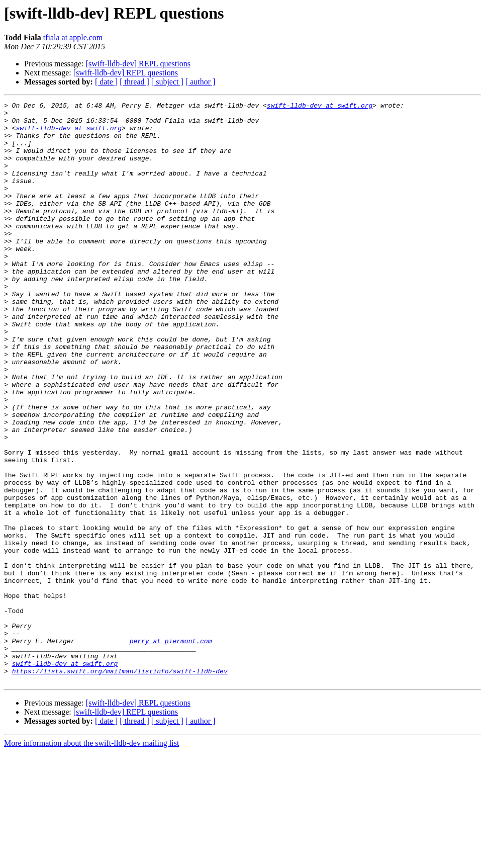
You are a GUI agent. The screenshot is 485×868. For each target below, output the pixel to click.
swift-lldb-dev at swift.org (320, 107)
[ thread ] (134, 82)
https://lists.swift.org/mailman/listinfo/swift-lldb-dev (120, 786)
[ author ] (201, 82)
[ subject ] (167, 82)
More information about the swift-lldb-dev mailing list (91, 859)
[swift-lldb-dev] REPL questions (138, 64)
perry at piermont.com (171, 749)
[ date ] (106, 82)
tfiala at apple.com (73, 37)
